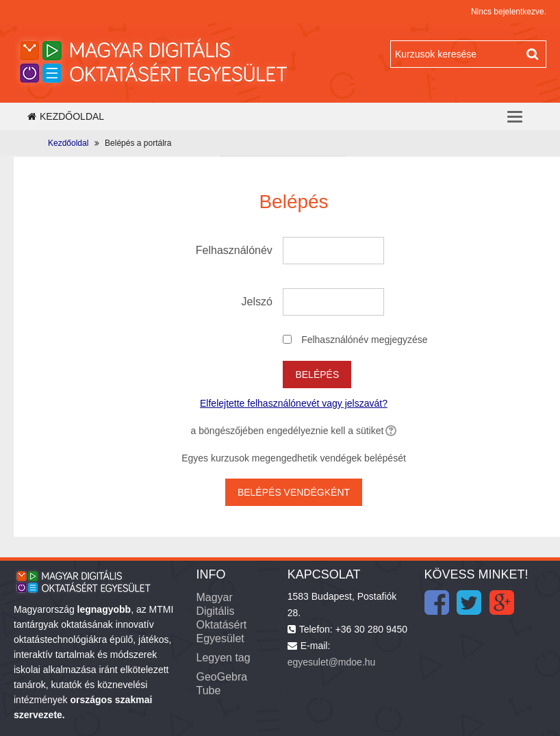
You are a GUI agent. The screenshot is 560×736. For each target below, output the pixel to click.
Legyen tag (223, 658)
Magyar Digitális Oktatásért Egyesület (221, 618)
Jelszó (257, 302)
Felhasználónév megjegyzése (364, 340)
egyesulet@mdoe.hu (332, 662)
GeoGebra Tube (221, 684)
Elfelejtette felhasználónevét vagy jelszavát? (294, 403)
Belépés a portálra (138, 143)
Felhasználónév (234, 250)
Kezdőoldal (66, 116)
